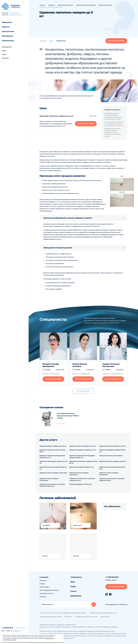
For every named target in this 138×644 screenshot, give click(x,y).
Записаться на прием (116, 41)
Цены (4, 51)
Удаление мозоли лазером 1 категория (53, 473)
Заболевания (76, 596)
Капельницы (8, 41)
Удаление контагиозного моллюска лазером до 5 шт (82, 479)
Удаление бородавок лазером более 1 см (112, 451)
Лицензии (43, 580)
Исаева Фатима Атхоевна (80, 365)
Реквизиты (68, 617)
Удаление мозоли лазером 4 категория (49, 479)
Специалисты (7, 47)
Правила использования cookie (51, 617)
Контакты (5, 58)
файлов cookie (49, 638)
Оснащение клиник (46, 593)
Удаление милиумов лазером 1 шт (81, 467)
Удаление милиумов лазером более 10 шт (112, 468)
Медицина (7, 22)
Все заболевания (112, 506)
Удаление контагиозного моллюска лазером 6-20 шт (112, 479)
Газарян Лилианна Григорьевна (111, 365)
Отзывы (48, 370)
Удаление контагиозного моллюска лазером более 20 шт (52, 485)
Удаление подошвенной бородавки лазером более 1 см (82, 457)
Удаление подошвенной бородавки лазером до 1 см (52, 457)
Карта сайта (105, 617)
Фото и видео (44, 587)
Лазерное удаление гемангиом (81, 484)
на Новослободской (15, 15)
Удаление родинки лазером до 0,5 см (53, 446)
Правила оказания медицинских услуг (103, 613)
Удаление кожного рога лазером (111, 456)
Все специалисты (83, 391)
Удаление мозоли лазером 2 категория (79, 474)
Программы (8, 36)
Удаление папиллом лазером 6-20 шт (112, 446)
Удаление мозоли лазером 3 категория (109, 474)
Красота (6, 27)
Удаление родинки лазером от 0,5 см (83, 446)
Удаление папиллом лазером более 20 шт (52, 451)
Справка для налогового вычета (86, 617)
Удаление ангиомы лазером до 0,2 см (113, 461)
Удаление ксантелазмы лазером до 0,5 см (53, 462)
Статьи (73, 591)
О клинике (44, 577)
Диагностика (8, 31)
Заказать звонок (21, 628)
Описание (43, 41)
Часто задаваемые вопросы (49, 590)
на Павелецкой (14, 13)
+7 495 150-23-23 (7, 628)
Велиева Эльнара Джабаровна (51, 365)
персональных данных (10, 640)
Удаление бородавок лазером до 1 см (83, 450)
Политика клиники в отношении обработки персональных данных (63, 613)
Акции (4, 54)
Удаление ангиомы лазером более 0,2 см (53, 468)
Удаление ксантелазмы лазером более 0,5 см (83, 462)
